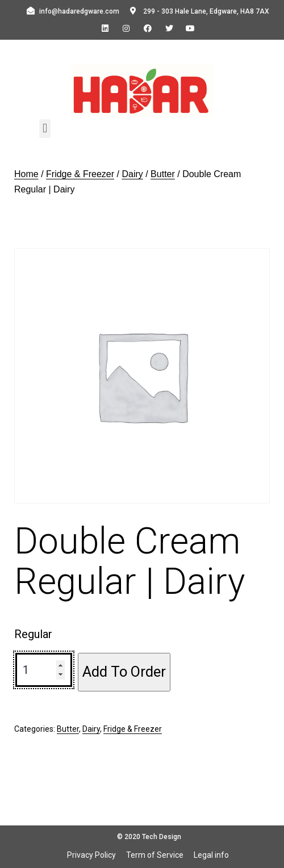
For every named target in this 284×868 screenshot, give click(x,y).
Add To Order (124, 672)
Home (26, 174)
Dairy (132, 174)
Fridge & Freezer (80, 174)
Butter (163, 174)
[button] (45, 129)
